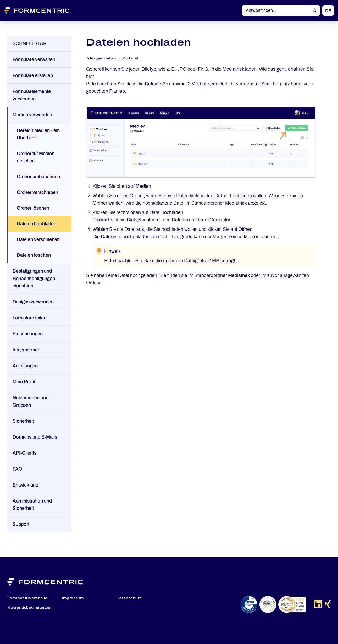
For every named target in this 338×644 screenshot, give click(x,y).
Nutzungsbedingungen (30, 608)
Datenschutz (129, 598)
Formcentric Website (27, 598)
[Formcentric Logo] (43, 10)
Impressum (73, 598)
